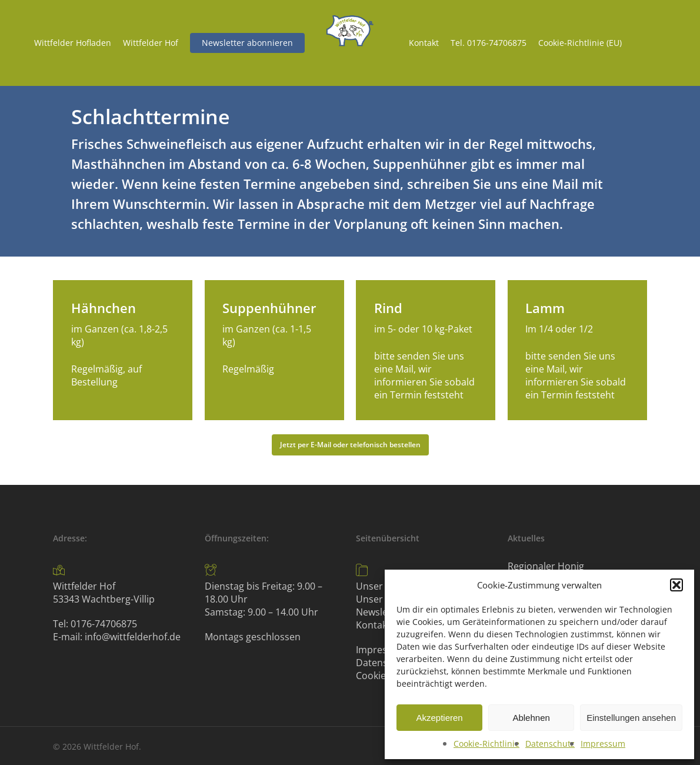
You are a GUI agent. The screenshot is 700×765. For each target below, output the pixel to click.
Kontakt (373, 625)
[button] (676, 585)
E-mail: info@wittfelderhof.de (117, 637)
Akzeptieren (439, 718)
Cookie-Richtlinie (486, 744)
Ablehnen (531, 718)
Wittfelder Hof (84, 586)
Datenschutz (550, 744)
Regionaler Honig (546, 566)
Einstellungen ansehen (631, 718)
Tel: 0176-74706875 (95, 624)
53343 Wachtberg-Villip (104, 599)
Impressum (603, 744)
